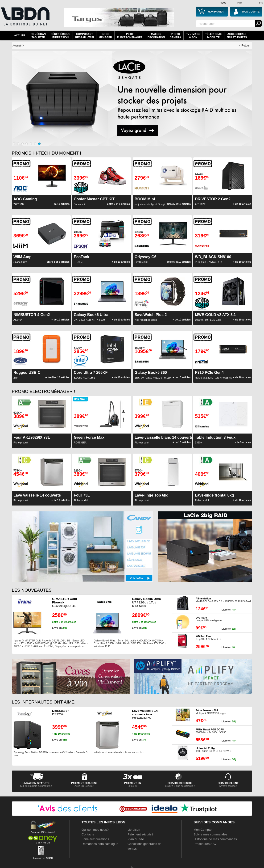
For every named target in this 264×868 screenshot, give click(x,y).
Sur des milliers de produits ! (36, 786)
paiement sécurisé (84, 783)
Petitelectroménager (130, 36)
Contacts (88, 834)
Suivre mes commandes (210, 834)
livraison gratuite (36, 783)
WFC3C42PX (145, 714)
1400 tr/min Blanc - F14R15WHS (214, 750)
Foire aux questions (95, 839)
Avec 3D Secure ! (84, 786)
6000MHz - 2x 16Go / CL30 (211, 731)
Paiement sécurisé (140, 834)
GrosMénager (105, 36)
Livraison (134, 830)
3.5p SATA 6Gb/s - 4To (208, 638)
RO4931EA (89, 440)
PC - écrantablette (38, 36)
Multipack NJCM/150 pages (211, 712)
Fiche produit (32, 440)
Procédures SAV (205, 844)
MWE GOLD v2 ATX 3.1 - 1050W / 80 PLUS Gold (223, 600)
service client (228, 783)
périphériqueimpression (60, 36)
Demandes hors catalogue (100, 844)
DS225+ (61, 712)
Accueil (20, 35)
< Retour (244, 46)
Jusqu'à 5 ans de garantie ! (180, 786)
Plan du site (136, 839)
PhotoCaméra (175, 36)
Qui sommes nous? (95, 830)
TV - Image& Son (193, 36)
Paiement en (132, 783)
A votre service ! (228, 786)
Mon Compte (202, 830)
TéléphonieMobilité (213, 36)
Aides (223, 3)
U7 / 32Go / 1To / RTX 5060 (146, 602)
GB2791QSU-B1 (64, 602)
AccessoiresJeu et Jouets (237, 36)
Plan (240, 3)
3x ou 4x (132, 786)
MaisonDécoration (156, 36)
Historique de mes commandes (215, 839)
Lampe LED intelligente (209, 619)
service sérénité (180, 783)
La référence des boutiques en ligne (25, 19)
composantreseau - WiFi (85, 36)
